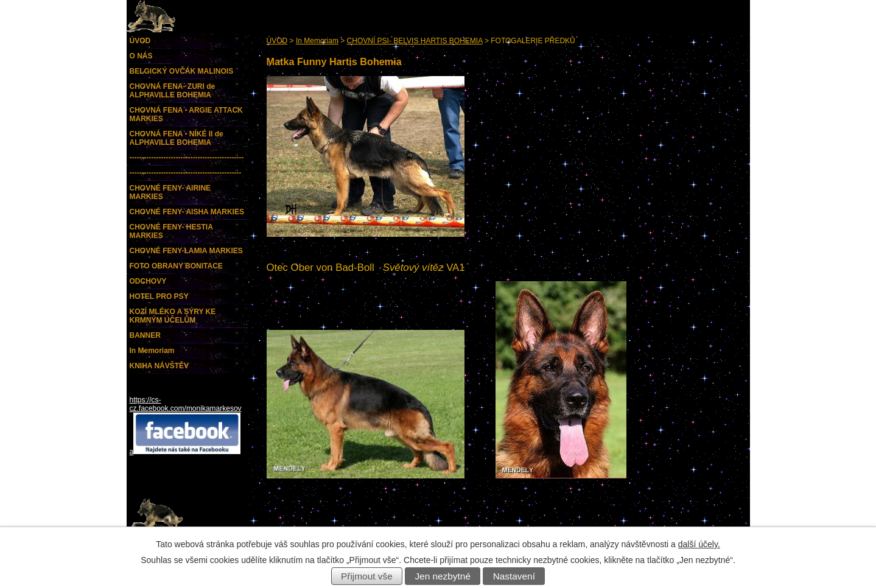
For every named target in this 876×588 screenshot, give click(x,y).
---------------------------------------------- (186, 173)
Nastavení (514, 576)
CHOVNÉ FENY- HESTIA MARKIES (171, 231)
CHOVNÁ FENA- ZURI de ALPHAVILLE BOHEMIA (173, 91)
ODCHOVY (148, 281)
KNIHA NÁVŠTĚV (159, 366)
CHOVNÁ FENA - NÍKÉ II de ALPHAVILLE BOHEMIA (177, 138)
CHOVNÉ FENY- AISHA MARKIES (187, 212)
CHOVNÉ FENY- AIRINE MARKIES (170, 192)
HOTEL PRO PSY (159, 296)
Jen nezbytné (443, 576)
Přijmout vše (367, 576)
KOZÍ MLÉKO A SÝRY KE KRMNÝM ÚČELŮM (173, 316)
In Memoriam (317, 41)
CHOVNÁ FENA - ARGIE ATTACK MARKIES (186, 114)
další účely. (699, 544)
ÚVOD (277, 41)
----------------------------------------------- (187, 158)
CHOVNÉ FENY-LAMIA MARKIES (186, 251)
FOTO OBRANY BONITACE (176, 266)
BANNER (145, 335)
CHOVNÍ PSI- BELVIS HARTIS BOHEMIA (415, 41)
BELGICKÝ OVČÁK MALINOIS (182, 71)
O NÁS (141, 56)
